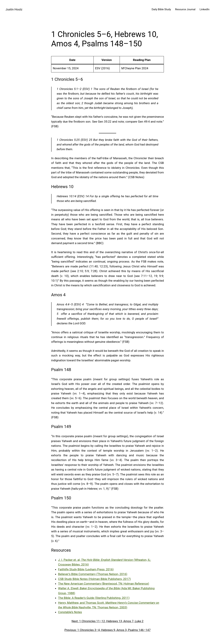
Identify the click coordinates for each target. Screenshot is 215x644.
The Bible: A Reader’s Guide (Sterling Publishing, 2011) (94, 598)
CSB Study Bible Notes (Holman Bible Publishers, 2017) (94, 579)
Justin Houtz (14, 9)
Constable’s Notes (70, 612)
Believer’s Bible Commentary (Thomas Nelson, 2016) (93, 574)
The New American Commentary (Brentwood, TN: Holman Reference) (104, 584)
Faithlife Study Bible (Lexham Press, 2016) (86, 569)
